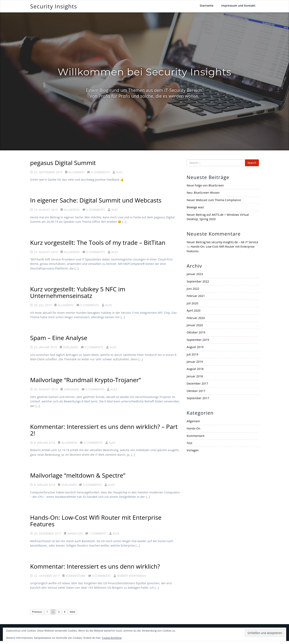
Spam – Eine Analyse (59, 341)
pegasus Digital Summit (63, 166)
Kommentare (76, 579)
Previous (37, 615)
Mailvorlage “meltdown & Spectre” (78, 478)
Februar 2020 (196, 321)
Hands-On (75, 536)
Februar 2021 (196, 299)
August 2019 (195, 350)
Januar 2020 (195, 328)
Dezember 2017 (197, 386)
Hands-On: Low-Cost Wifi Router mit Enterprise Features (96, 524)
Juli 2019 (192, 357)
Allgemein (76, 175)
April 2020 (194, 313)
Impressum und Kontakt (238, 7)
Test (189, 446)
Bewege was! (195, 210)
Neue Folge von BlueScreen (205, 188)
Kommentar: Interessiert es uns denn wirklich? (95, 569)
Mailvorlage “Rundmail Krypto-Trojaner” (85, 383)
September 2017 (198, 401)
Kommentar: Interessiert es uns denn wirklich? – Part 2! (104, 433)
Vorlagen (71, 350)
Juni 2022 (193, 292)
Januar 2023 (195, 277)
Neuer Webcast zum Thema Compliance (214, 203)
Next (73, 615)
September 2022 (198, 284)
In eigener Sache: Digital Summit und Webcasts (96, 203)
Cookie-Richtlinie (112, 638)
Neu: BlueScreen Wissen (203, 196)
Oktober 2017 (196, 394)
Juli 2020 (192, 306)
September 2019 (198, 343)
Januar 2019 (195, 365)
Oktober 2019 (196, 335)
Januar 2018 (195, 379)
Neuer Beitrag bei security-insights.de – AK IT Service (222, 245)
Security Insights (54, 8)
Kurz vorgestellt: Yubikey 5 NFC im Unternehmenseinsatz (78, 295)
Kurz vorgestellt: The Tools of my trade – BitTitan (98, 245)
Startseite (207, 7)
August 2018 (195, 372)
